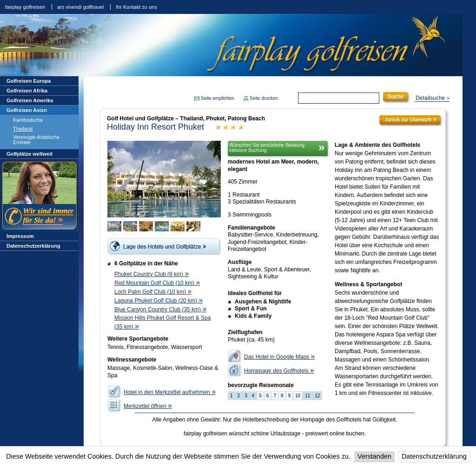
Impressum (20, 236)
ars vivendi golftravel (80, 7)
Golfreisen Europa (29, 81)
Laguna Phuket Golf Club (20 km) (159, 301)
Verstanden (374, 456)
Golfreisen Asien (27, 110)
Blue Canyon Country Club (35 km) (160, 309)
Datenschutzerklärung (434, 456)
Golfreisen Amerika (30, 100)
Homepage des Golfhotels (279, 371)
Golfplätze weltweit (30, 154)
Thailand (23, 129)
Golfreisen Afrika (27, 91)
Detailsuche (430, 98)
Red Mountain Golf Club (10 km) (157, 283)
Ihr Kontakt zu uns (136, 7)
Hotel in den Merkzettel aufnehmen (170, 392)
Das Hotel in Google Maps (279, 357)
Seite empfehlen (218, 98)
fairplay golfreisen (25, 7)
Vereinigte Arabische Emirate (36, 140)
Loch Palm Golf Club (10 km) (153, 292)
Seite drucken (264, 98)
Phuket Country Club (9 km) (152, 274)
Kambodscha (28, 120)
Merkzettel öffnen (148, 406)
